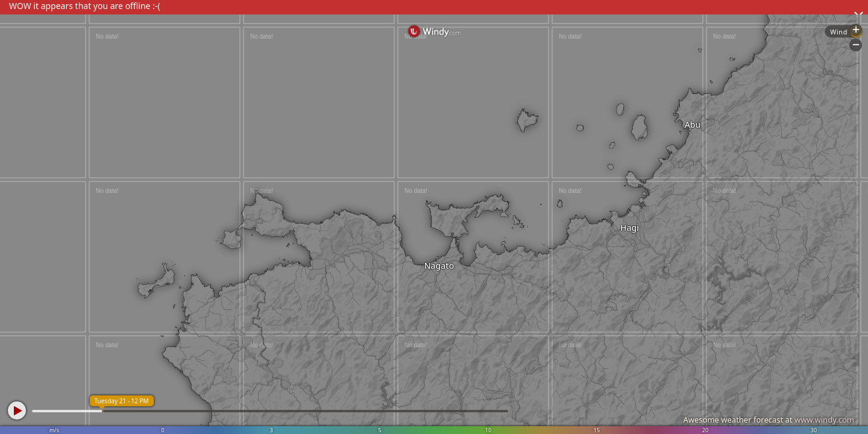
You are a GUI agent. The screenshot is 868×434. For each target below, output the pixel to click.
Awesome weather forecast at (769, 420)
